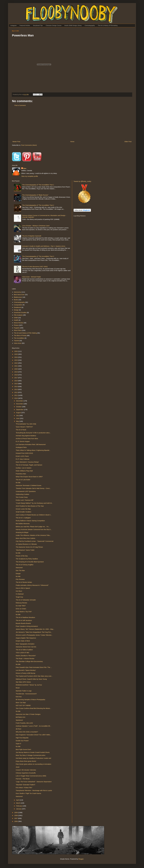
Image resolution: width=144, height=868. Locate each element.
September (20, 410)
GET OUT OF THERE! (23, 705)
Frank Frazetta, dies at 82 (24, 723)
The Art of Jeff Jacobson (24, 620)
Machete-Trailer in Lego (24, 691)
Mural (18, 688)
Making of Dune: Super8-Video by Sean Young (31, 679)
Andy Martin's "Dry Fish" (24, 612)
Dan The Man (20, 570)
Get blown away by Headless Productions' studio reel (33, 758)
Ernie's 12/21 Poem (22, 456)
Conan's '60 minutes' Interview (26, 770)
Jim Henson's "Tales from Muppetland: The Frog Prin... (34, 632)
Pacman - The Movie (23, 779)
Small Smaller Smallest (23, 512)
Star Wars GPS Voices (23, 682)
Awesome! (19, 568)
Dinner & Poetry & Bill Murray (26, 673)
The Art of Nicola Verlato (24, 582)
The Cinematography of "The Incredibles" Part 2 (38, 205)
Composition (18, 305)
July (18, 415)
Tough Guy (19, 597)
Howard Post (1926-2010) (24, 453)
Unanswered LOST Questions (26, 491)
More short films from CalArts (25, 538)
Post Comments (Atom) (29, 145)
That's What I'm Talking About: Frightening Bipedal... (33, 450)
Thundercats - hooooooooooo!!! (26, 694)
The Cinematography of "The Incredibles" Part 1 (38, 185)
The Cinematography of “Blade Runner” (35, 195)
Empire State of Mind (23, 641)
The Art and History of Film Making (25, 333)
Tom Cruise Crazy (22, 497)
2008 (16, 815)
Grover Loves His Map (23, 509)
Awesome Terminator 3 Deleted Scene (29, 485)
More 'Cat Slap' (21, 703)
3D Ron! (19, 729)
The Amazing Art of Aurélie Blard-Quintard (30, 562)
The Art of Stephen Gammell (32, 236)
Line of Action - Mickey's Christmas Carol (36, 226)
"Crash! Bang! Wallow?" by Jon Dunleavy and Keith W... (34, 503)
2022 (16, 363)
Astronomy (17, 292)
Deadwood (17, 307)
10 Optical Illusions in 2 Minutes (26, 544)
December (20, 401)
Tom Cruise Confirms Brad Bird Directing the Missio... (33, 708)
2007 (16, 818)
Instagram (13, 25)
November (20, 404)
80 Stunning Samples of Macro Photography (30, 700)
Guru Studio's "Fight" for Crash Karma (28, 793)
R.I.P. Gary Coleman (23, 459)
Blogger (81, 859)
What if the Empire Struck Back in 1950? (29, 477)
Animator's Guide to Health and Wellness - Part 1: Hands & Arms (44, 246)
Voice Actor (18, 343)
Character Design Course (53, 25)
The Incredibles (19, 338)
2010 (16, 398)
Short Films (18, 330)
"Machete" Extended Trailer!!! (25, 785)
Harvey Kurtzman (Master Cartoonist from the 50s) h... (34, 529)
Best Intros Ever (19, 295)
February (19, 806)
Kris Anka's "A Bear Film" (24, 788)
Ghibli (16, 318)
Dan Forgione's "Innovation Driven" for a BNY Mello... (33, 735)
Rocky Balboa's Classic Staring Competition (30, 521)
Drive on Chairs (21, 609)
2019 (16, 372)
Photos (16, 325)
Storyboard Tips (38, 25)
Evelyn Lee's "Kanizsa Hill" (25, 500)
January (19, 809)
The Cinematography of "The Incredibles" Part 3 (38, 256)
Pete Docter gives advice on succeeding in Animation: (34, 764)
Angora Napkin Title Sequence (26, 638)
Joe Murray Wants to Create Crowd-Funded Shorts (33, 752)
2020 (16, 369)
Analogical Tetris (21, 447)
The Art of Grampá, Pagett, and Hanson (29, 465)
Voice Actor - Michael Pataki (31, 277)
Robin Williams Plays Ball (24, 471)
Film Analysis (18, 315)
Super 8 (18, 744)
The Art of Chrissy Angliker (25, 565)
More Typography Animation (25, 644)
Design (16, 310)
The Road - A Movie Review (25, 658)
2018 (16, 375)
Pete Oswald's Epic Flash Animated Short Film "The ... (34, 667)
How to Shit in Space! (23, 588)
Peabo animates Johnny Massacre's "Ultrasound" (32, 585)
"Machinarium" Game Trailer (25, 550)
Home (72, 142)
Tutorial (16, 341)
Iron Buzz (19, 591)
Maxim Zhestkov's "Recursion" (26, 656)
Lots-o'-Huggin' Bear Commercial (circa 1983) (31, 776)
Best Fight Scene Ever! (23, 749)
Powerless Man (21, 474)
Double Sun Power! (22, 741)
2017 (16, 378)
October (19, 407)
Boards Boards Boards (23, 623)
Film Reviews (20, 579)
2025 (16, 354)
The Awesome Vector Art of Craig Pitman (29, 547)
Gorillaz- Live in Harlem (24, 468)
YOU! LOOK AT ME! (22, 653)
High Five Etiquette (22, 738)
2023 (16, 360)
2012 (16, 392)
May (18, 421)
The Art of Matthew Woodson (25, 617)
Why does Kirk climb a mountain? (27, 732)
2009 (16, 813)
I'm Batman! (20, 594)
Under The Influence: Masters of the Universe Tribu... (33, 535)
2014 (16, 386)
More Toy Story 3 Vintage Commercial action (31, 755)
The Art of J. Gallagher (23, 518)
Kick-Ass (19, 697)
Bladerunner (18, 297)
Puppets (17, 328)
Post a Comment (20, 105)
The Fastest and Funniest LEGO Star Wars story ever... (34, 676)
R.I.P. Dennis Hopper (23, 441)
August (19, 413)
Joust (18, 767)
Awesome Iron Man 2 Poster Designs (28, 714)
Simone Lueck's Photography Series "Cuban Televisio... (34, 635)
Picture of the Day (22, 556)
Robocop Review (21, 603)
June (18, 418)
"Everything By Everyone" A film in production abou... (33, 433)
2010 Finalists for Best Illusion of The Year (30, 506)
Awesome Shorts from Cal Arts (26, 647)
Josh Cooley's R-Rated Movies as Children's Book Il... (34, 515)
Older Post (128, 142)
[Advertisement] (72, 123)
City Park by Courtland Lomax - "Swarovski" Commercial (35, 541)
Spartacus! (19, 720)
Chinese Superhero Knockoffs (26, 773)
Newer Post (16, 142)
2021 (16, 366)
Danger (18, 573)
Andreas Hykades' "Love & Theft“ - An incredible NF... (34, 726)
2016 (16, 381)
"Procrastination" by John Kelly (26, 424)
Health (16, 320)
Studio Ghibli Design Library (73, 25)
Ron (25, 168)
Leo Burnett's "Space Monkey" (26, 670)
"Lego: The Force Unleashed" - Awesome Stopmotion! (34, 782)
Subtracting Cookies (22, 494)
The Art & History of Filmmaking (108, 25)
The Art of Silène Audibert (24, 650)
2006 (16, 821)
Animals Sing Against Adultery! (26, 436)
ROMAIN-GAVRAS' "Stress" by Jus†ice (29, 685)
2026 (16, 351)
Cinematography (90, 25)
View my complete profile (30, 176)
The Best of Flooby (20, 335)
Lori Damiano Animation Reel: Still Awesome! (31, 444)
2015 (16, 384)
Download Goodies (20, 312)
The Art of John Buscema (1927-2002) (35, 267)
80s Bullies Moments (23, 524)
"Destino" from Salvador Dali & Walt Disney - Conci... (33, 488)
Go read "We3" (21, 606)
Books (16, 300)
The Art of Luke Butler (23, 480)
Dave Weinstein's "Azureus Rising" (27, 462)
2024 (16, 357)
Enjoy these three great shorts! (26, 761)
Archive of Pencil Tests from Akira (27, 439)
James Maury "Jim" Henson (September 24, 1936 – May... (35, 629)
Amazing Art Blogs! (22, 532)
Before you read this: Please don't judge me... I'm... (33, 527)
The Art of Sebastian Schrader (26, 600)
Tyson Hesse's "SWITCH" (24, 427)
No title (18, 483)
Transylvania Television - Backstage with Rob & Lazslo (34, 790)
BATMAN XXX (21, 717)
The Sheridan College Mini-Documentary (29, 661)
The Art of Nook (21, 430)
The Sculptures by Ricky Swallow (27, 559)
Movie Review (19, 323)
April (18, 800)
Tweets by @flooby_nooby (82, 181)
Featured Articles (25, 25)
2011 (16, 395)
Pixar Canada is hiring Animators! (27, 626)
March (18, 803)
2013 (16, 389)
